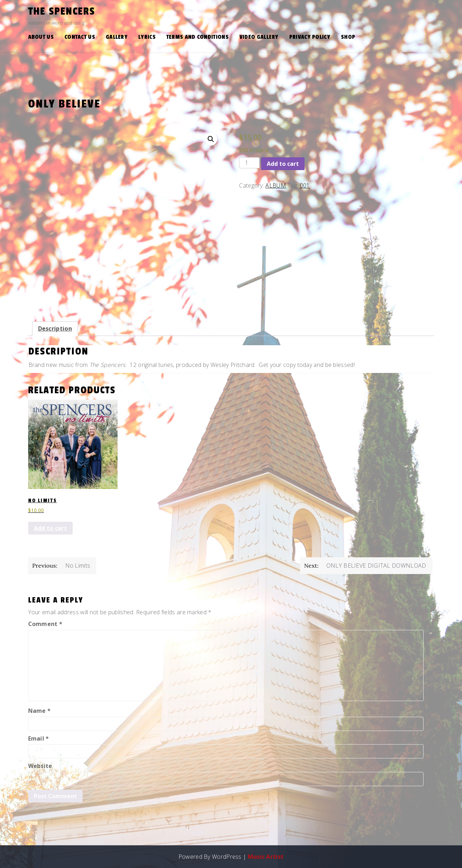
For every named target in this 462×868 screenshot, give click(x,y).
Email (39, 738)
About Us (41, 37)
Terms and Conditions (198, 37)
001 (305, 185)
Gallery (117, 37)
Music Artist (266, 857)
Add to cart (283, 164)
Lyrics (147, 37)
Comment (45, 624)
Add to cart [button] (50, 528)
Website (40, 766)
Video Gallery (259, 37)
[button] (211, 139)
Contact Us (80, 37)
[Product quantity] (249, 163)
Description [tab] (55, 328)
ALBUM (276, 185)
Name (40, 711)
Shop (348, 37)
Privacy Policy (310, 37)
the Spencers (62, 11)
